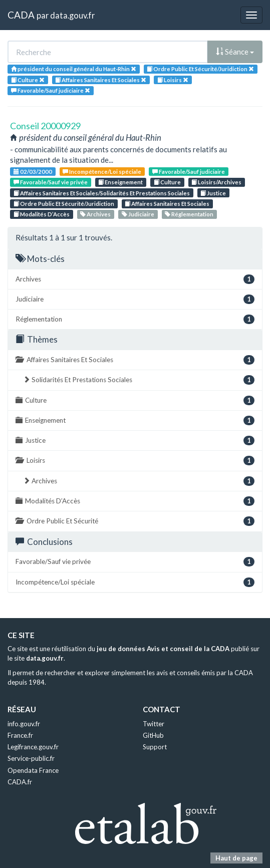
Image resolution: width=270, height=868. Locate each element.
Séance (235, 52)
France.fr (20, 735)
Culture (167, 182)
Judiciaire (138, 214)
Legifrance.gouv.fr (33, 747)
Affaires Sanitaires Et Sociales (167, 204)
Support (155, 747)
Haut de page (236, 858)
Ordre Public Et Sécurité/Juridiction (64, 204)
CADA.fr (20, 782)
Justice (213, 193)
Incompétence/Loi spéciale (102, 172)
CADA (21, 15)
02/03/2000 (33, 172)
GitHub (153, 735)
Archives (95, 214)
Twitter (154, 724)
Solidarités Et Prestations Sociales (139, 380)
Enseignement (120, 182)
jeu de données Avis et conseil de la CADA (163, 649)
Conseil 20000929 (45, 126)
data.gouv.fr (72, 15)
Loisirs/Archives (216, 182)
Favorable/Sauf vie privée (51, 182)
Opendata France (33, 770)
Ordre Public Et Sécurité (135, 521)
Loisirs (135, 461)
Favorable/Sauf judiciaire (189, 172)
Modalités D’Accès (42, 214)
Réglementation (189, 214)
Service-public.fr (31, 758)
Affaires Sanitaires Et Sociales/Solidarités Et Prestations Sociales (102, 193)
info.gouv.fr (24, 724)
